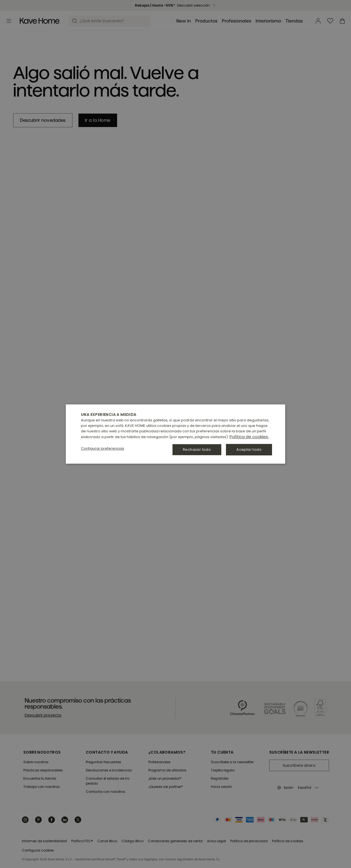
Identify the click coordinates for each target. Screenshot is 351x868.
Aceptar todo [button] (249, 449)
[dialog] (175, 434)
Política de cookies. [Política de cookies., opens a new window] (249, 437)
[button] (103, 448)
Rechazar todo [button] (197, 449)
